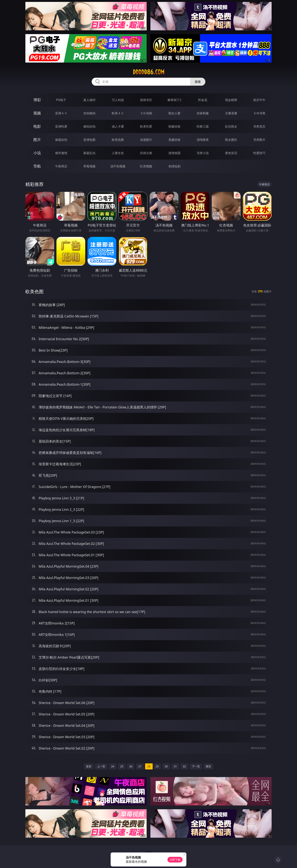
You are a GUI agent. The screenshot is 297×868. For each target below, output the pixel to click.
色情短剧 (174, 166)
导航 (37, 166)
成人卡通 (118, 126)
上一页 (101, 766)
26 (131, 766)
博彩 (37, 100)
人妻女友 (118, 153)
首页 (89, 766)
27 (140, 766)
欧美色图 (118, 140)
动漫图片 (146, 140)
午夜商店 (61, 166)
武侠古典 (146, 153)
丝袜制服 (203, 113)
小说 (37, 153)
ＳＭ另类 (259, 113)
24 (113, 766)
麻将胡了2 (174, 100)
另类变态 (259, 126)
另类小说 (203, 153)
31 (175, 766)
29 (157, 766)
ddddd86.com (149, 72)
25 (122, 766)
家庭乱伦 (89, 153)
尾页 (208, 766)
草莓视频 (89, 166)
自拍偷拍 (89, 113)
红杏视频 (146, 166)
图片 (37, 140)
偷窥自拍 (61, 140)
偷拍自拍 (89, 126)
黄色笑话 (231, 153)
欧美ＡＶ (118, 113)
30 (166, 766)
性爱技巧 (259, 153)
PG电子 (61, 100)
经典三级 (203, 126)
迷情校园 (174, 153)
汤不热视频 (118, 166)
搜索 (198, 82)
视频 (37, 113)
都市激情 (61, 153)
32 (184, 766)
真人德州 (89, 100)
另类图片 (259, 140)
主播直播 (231, 113)
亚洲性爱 (61, 126)
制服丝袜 (174, 126)
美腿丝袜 (174, 140)
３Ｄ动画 (146, 113)
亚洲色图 (89, 140)
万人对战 (118, 100)
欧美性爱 (146, 126)
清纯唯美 (203, 140)
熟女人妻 (174, 113)
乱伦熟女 (231, 126)
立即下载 (175, 860)
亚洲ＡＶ (61, 113)
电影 (37, 126)
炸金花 (203, 100)
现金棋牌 (231, 100)
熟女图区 (231, 140)
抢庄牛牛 (259, 100)
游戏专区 (146, 100)
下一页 (196, 766)
